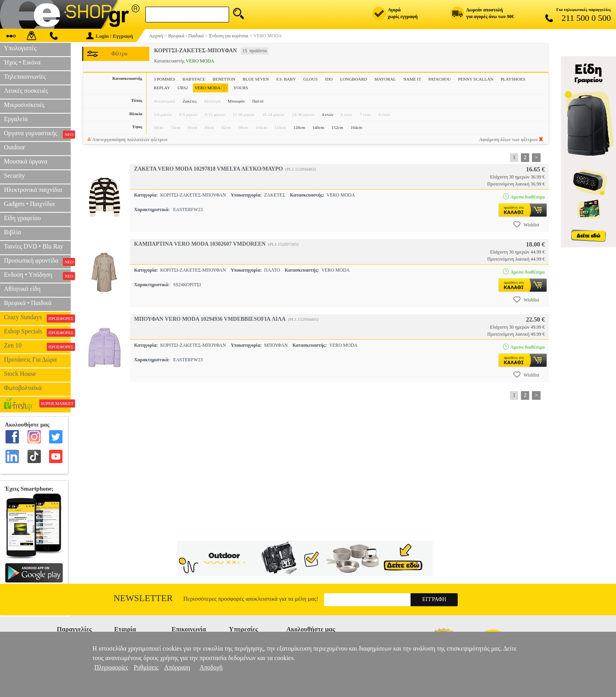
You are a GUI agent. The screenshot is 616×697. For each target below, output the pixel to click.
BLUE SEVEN (256, 79)
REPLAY (162, 88)
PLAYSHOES (513, 79)
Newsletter (143, 598)
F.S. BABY (286, 79)
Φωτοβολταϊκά (23, 388)
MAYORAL (385, 79)
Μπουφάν (236, 101)
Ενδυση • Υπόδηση (37, 276)
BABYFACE (194, 79)
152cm (337, 127)
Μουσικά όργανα (26, 161)
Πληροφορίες (111, 667)
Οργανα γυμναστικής (37, 134)
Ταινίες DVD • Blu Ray (34, 246)
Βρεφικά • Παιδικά (28, 303)
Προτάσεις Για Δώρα (30, 360)
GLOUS (311, 79)
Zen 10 (37, 346)
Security (14, 176)
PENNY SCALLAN (476, 79)
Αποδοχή (211, 667)
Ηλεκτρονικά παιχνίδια (33, 190)
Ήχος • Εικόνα (22, 62)
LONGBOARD (353, 79)
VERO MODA (211, 88)
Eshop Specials (37, 332)
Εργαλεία (16, 119)
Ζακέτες (190, 101)
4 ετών (328, 114)
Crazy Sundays (37, 318)
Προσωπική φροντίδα (37, 261)
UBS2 (183, 88)
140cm (318, 127)
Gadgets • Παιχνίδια (29, 204)
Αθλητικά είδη (22, 289)
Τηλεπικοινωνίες (25, 76)
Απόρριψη (177, 667)
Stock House (20, 374)
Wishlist (526, 224)
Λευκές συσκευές (26, 91)
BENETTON (224, 79)
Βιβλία (13, 232)
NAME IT (412, 79)
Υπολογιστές (20, 48)
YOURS (241, 88)
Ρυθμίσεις (146, 667)
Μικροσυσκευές (24, 105)
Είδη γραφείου (22, 218)
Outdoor (14, 147)
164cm (356, 127)
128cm (299, 127)
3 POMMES (164, 79)
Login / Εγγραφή (110, 36)
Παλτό (258, 101)
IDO (329, 79)
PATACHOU (440, 79)
